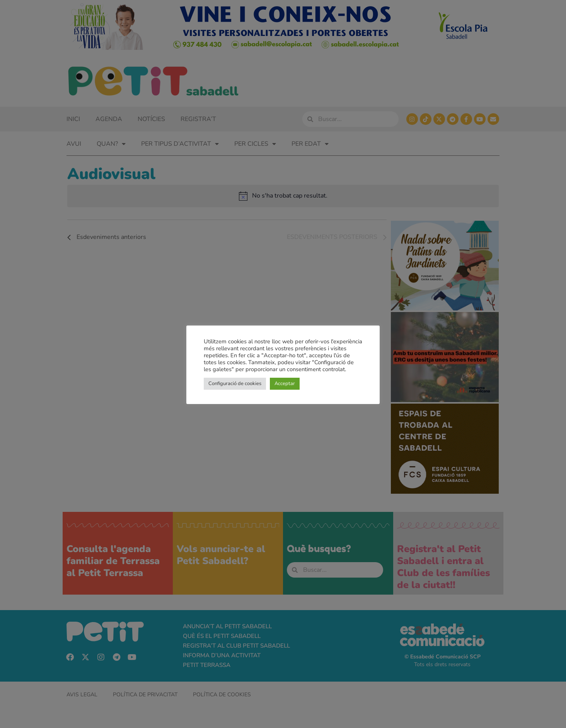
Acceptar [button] (285, 384)
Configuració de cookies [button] (235, 384)
